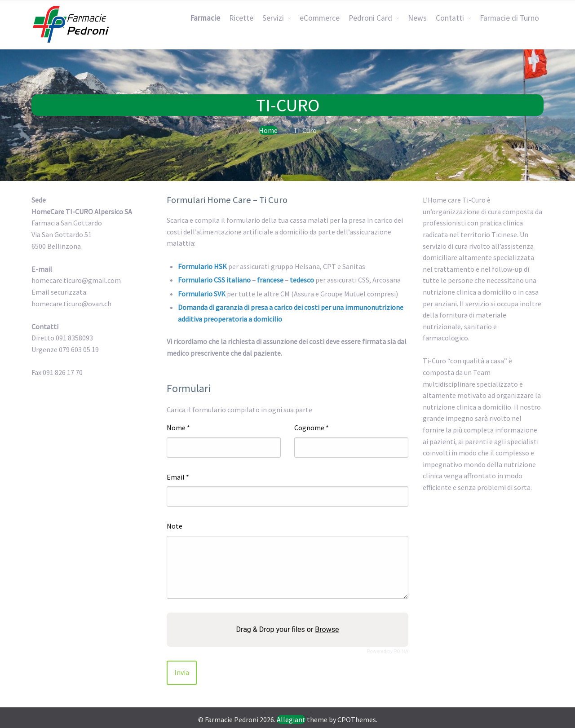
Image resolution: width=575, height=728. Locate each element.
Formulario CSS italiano (214, 280)
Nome (178, 428)
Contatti (450, 18)
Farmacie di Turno (509, 18)
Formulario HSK (202, 266)
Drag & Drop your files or (288, 629)
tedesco (302, 280)
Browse (327, 629)
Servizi (273, 18)
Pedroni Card (370, 18)
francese (270, 280)
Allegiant (291, 719)
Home (268, 130)
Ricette (241, 18)
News (417, 18)
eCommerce (320, 18)
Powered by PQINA (388, 651)
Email (178, 477)
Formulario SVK (202, 294)
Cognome (312, 428)
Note (175, 526)
